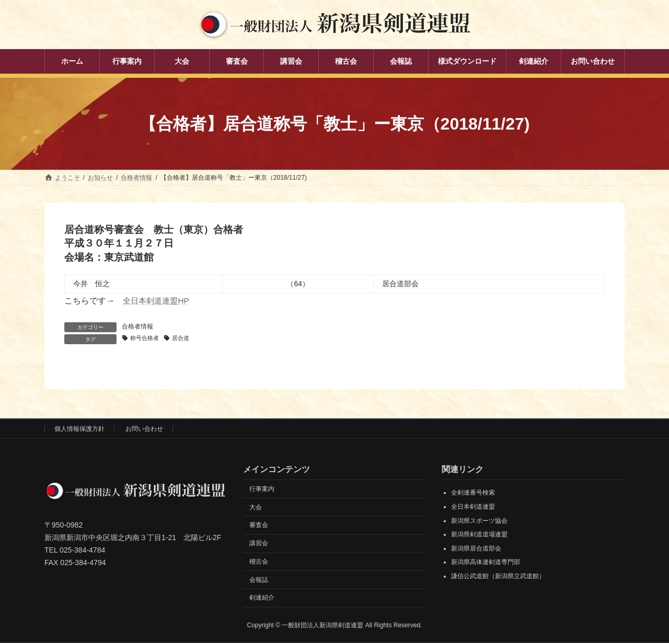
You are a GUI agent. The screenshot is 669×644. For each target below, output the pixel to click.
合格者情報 (137, 326)
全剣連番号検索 (473, 494)
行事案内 (262, 489)
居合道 (186, 338)
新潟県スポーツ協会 (479, 521)
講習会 (259, 544)
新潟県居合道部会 (476, 549)
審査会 (259, 526)
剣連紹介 (262, 599)
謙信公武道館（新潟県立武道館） (498, 577)
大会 (256, 508)
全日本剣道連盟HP (158, 301)
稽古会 (259, 562)
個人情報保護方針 (79, 429)
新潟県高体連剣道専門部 (486, 563)
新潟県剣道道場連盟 (479, 535)
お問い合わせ (144, 429)
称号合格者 (146, 338)
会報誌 (259, 580)
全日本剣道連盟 (473, 507)
